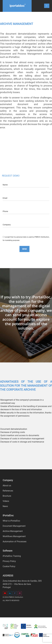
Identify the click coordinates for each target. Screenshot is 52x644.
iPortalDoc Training (12, 556)
